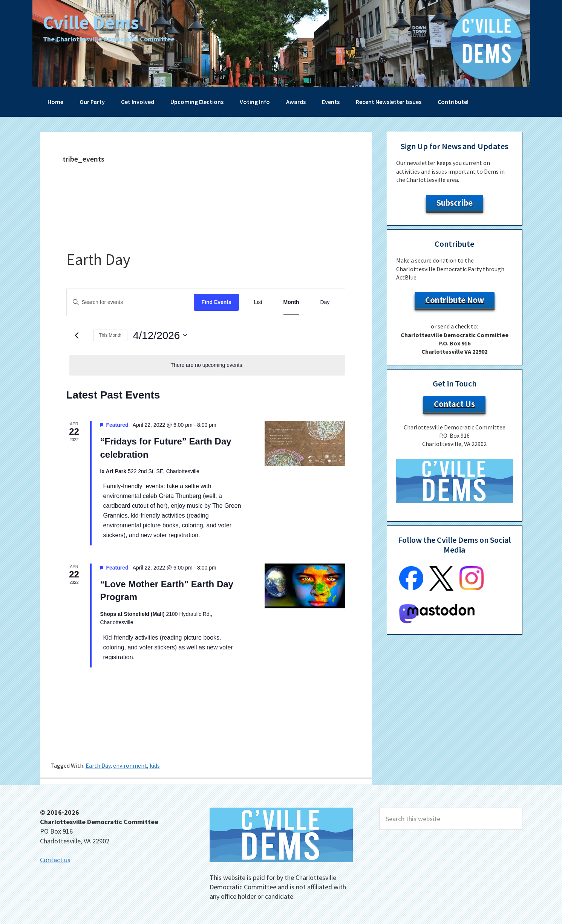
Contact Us (454, 404)
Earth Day (98, 765)
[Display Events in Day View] (325, 302)
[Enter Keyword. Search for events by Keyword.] (130, 302)
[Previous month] (77, 335)
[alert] (207, 365)
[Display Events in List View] (258, 302)
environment (130, 765)
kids (155, 765)
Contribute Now (455, 300)
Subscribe (455, 203)
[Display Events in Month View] (291, 302)
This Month (110, 335)
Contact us (55, 860)
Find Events (216, 302)
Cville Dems (91, 22)
